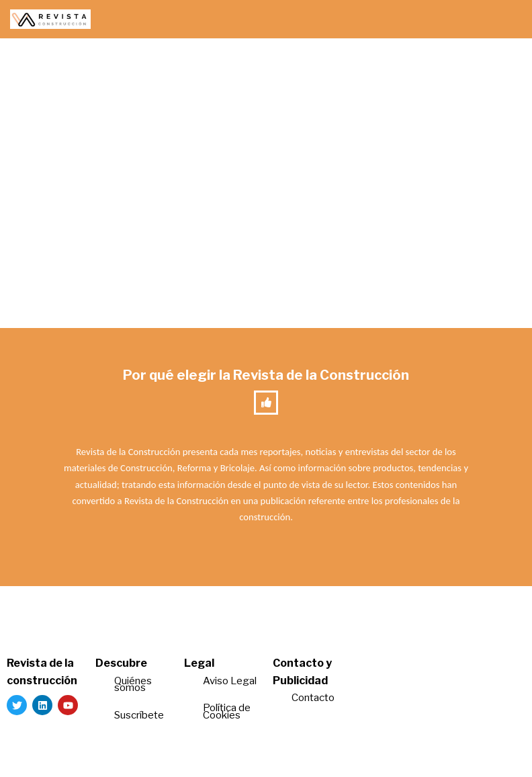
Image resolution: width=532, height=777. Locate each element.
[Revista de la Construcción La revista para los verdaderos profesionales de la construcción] (50, 19)
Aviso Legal (230, 681)
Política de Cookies (227, 711)
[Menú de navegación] (506, 19)
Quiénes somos (133, 685)
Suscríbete (140, 715)
